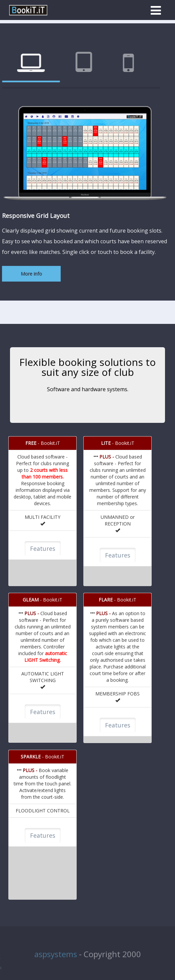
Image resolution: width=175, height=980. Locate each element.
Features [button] (43, 548)
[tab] (75, 64)
